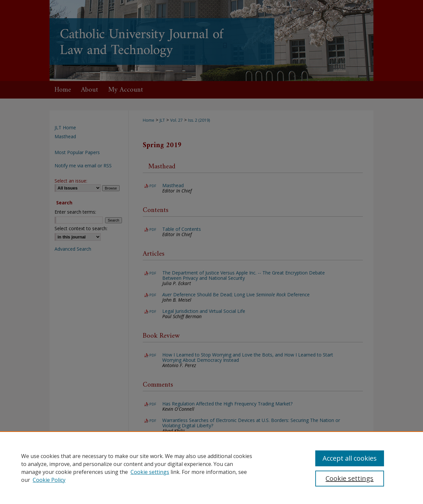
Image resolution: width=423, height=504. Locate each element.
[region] (211, 468)
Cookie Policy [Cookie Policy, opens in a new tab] (49, 480)
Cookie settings (150, 472)
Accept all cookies (350, 458)
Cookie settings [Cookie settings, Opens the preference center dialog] (349, 478)
